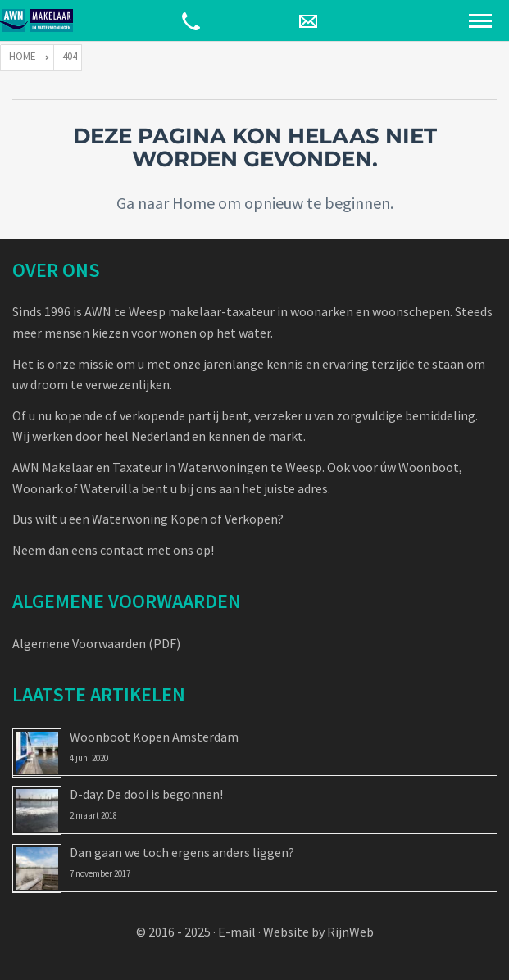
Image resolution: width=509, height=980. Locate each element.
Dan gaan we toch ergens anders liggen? (182, 852)
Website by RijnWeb (318, 932)
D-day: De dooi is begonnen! (146, 794)
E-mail (237, 932)
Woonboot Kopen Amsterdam (154, 737)
